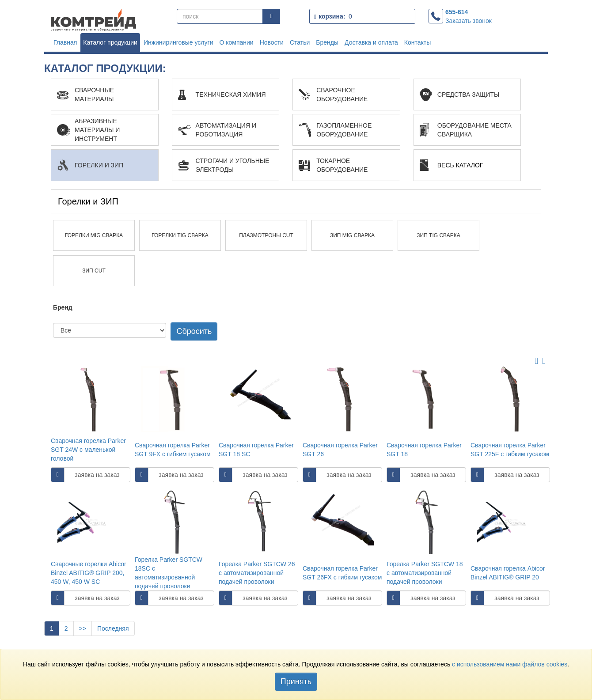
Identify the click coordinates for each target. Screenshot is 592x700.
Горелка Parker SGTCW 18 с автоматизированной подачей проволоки (425, 573)
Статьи (300, 42)
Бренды (327, 42)
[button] (105, 95)
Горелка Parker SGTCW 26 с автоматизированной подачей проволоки (257, 573)
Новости (272, 42)
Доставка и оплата (371, 42)
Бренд (63, 307)
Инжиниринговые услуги (178, 42)
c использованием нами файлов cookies (510, 664)
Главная (65, 42)
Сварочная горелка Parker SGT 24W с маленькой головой (88, 450)
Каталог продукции (110, 42)
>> (83, 628)
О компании (236, 42)
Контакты (417, 42)
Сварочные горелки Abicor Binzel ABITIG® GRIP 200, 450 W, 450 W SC (89, 573)
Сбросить (194, 331)
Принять (296, 681)
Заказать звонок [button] (469, 21)
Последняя (113, 628)
